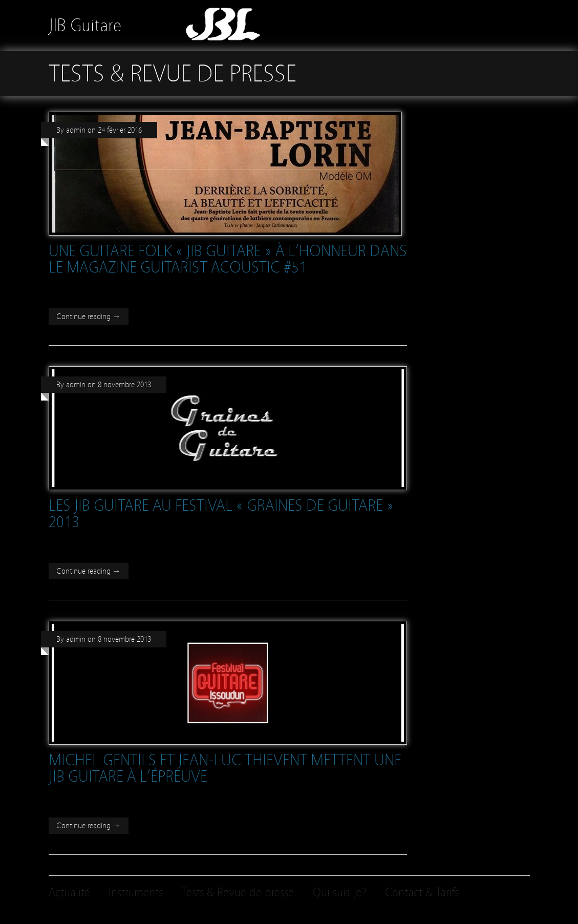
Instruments (136, 892)
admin (76, 130)
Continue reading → (89, 317)
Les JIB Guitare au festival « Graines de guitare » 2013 (221, 514)
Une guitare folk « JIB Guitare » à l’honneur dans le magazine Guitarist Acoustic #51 (228, 259)
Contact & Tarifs (422, 892)
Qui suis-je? (339, 892)
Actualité (69, 892)
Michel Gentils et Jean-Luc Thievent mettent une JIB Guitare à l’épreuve (225, 768)
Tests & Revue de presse (238, 892)
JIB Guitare (85, 25)
